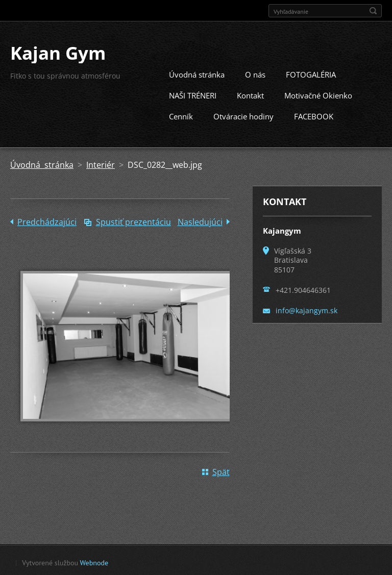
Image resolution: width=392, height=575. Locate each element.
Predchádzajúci (47, 221)
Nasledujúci (200, 221)
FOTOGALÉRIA (311, 73)
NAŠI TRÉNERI (193, 94)
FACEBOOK (314, 115)
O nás (255, 73)
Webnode (94, 562)
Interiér (101, 164)
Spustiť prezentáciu (133, 221)
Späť (221, 471)
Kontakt (250, 94)
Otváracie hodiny (243, 115)
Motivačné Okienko (318, 94)
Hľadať (373, 11)
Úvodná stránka (197, 73)
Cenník (181, 115)
